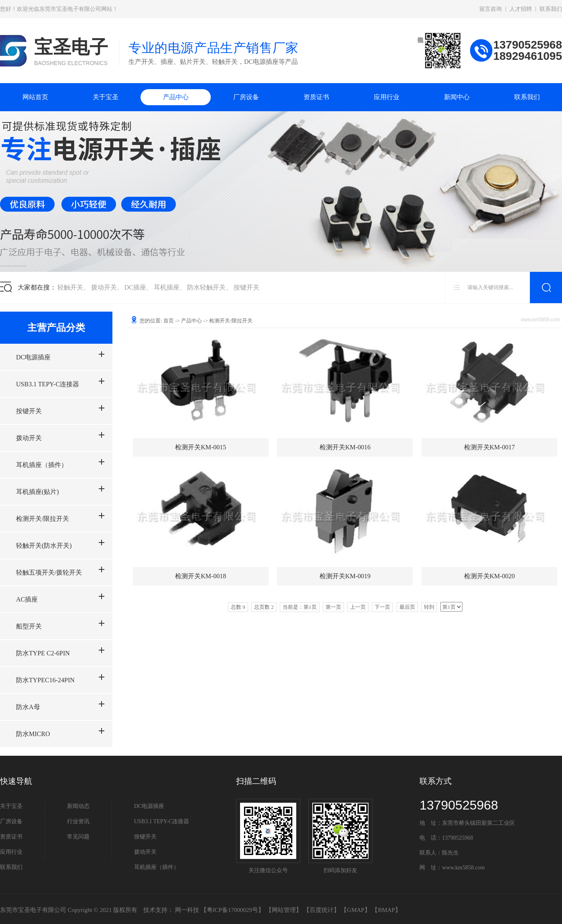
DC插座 (135, 287)
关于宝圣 (106, 97)
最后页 (407, 607)
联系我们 (551, 9)
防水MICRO (33, 734)
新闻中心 (457, 97)
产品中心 (176, 97)
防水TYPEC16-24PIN (45, 680)
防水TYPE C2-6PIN (43, 653)
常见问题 (78, 837)
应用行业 (387, 97)
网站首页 (35, 97)
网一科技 (187, 910)
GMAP (355, 910)
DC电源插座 (33, 357)
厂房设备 (246, 97)
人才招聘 (521, 9)
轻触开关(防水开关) (44, 546)
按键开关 (246, 287)
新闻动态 (78, 806)
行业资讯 (78, 821)
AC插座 (27, 599)
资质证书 (316, 97)
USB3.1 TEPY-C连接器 (48, 384)
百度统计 (322, 910)
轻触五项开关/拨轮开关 (49, 572)
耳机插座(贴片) (38, 492)
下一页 (382, 607)
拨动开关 (104, 287)
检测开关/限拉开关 (43, 519)
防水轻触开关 (206, 287)
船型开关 (29, 626)
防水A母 (28, 707)
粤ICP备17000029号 (232, 910)
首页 (169, 321)
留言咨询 (491, 9)
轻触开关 (70, 287)
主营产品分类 (56, 328)
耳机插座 (167, 287)
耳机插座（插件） (42, 465)
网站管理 (284, 910)
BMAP (386, 910)
